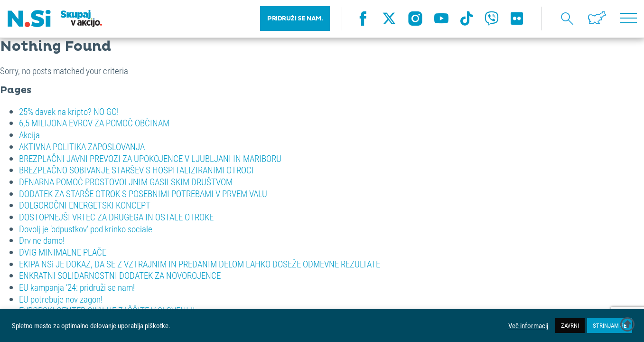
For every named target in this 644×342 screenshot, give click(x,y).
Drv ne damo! (42, 240)
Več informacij (528, 326)
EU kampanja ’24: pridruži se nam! (77, 287)
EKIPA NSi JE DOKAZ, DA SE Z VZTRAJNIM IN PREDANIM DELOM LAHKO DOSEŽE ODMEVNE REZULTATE (200, 264)
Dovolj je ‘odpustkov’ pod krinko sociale (86, 229)
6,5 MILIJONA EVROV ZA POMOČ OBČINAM (94, 123)
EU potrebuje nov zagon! (61, 299)
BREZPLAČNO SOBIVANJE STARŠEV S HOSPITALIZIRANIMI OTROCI (136, 170)
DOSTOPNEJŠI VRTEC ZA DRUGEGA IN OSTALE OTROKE (116, 217)
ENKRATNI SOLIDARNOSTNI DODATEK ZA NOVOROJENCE (120, 275)
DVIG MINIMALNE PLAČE (63, 252)
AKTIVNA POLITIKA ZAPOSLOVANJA (82, 147)
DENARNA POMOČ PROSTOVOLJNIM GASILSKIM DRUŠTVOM (126, 182)
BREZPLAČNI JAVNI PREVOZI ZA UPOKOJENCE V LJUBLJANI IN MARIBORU (150, 158)
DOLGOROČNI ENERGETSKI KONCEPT (85, 205)
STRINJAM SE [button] (610, 325)
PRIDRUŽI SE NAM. (295, 19)
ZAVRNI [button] (570, 325)
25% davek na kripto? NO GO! (69, 111)
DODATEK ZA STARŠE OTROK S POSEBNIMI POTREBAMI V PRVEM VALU (143, 194)
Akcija (29, 135)
